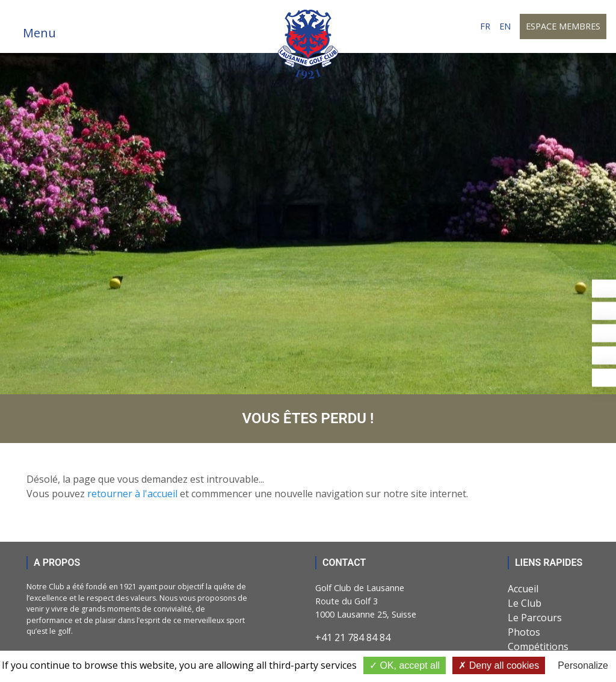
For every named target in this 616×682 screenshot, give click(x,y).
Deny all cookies (499, 665)
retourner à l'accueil (132, 494)
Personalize (583, 665)
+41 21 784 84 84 (353, 637)
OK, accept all (405, 665)
